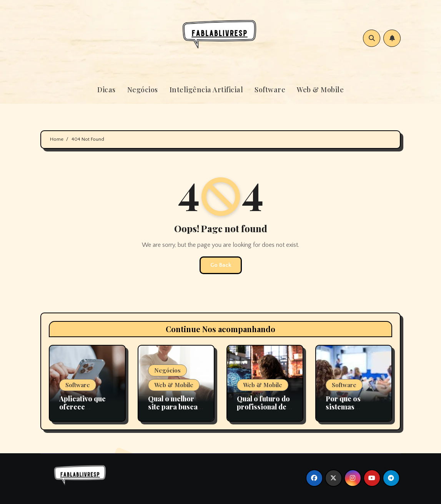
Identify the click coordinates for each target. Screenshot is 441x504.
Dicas (107, 90)
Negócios (143, 90)
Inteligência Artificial (206, 90)
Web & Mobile (320, 90)
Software (270, 90)
